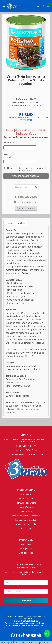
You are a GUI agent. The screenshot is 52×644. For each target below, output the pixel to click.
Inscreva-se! (26, 600)
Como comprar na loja (26, 524)
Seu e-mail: (9, 156)
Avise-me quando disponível (26, 176)
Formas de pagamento (26, 503)
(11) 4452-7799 (29, 446)
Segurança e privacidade (26, 520)
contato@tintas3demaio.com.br (29, 454)
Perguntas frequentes (26, 507)
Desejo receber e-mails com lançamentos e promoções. (28, 169)
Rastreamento (26, 494)
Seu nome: (9, 143)
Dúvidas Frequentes (26, 499)
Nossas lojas (26, 529)
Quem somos (26, 511)
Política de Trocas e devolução (26, 516)
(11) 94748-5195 (29, 450)
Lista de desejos (26, 553)
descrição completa (15, 223)
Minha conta (26, 544)
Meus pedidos (26, 549)
